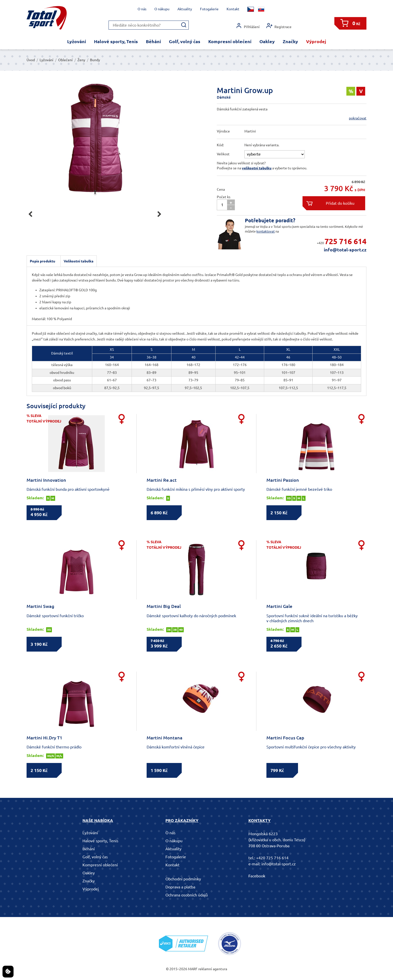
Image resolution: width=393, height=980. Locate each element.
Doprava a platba (180, 887)
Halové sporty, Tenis (116, 41)
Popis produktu (42, 261)
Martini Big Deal (164, 606)
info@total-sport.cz (345, 250)
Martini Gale (279, 606)
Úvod (31, 60)
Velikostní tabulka (79, 261)
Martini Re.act (162, 480)
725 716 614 (346, 241)
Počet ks (224, 197)
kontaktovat (266, 231)
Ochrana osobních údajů (187, 895)
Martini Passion (283, 480)
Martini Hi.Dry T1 (44, 738)
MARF (193, 969)
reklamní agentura (213, 969)
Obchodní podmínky (183, 879)
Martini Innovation (46, 480)
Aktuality (185, 9)
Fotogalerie (209, 9)
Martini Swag (40, 606)
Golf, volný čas (185, 41)
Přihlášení (248, 26)
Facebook (257, 876)
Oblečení (65, 60)
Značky (290, 41)
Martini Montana (165, 738)
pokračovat (358, 118)
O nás (142, 9)
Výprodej (316, 41)
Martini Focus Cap (285, 738)
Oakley (267, 41)
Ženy (81, 60)
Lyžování (77, 41)
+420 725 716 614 (272, 858)
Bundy (95, 60)
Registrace (279, 26)
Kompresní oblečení (230, 41)
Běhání (153, 41)
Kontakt (233, 9)
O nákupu (162, 9)
